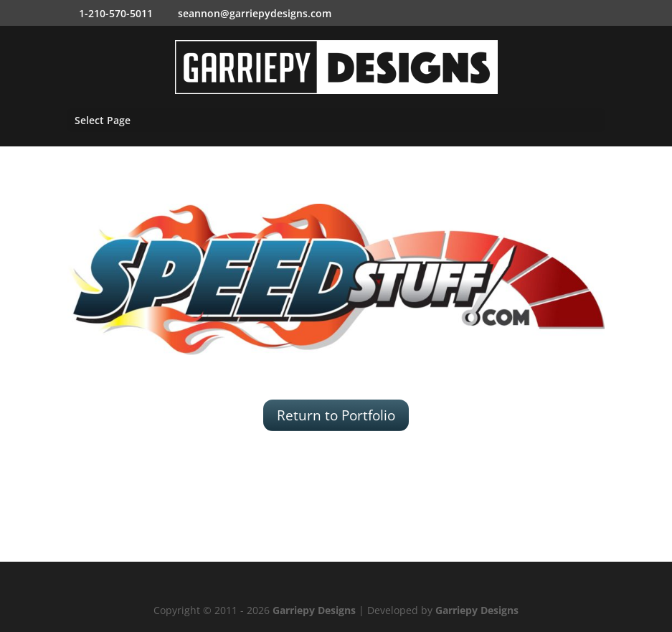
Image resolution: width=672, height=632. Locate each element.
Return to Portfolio (336, 415)
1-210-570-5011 (116, 13)
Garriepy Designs (314, 610)
